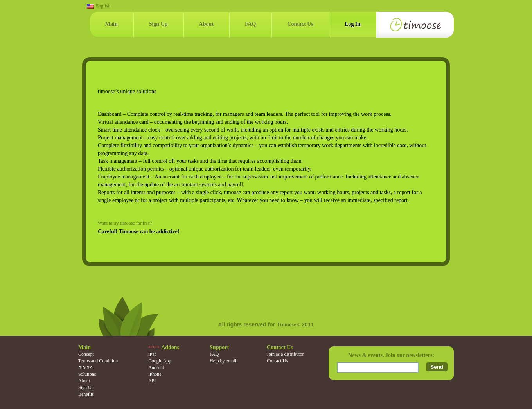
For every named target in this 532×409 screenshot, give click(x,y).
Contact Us (300, 24)
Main (111, 24)
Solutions (87, 374)
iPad (152, 354)
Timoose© (289, 325)
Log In (352, 24)
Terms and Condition (98, 361)
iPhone (155, 374)
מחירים (85, 368)
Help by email (223, 361)
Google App (160, 361)
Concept (86, 354)
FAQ (251, 24)
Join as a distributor (285, 354)
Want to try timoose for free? (125, 223)
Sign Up (158, 24)
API (152, 381)
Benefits (86, 394)
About (206, 24)
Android (156, 368)
